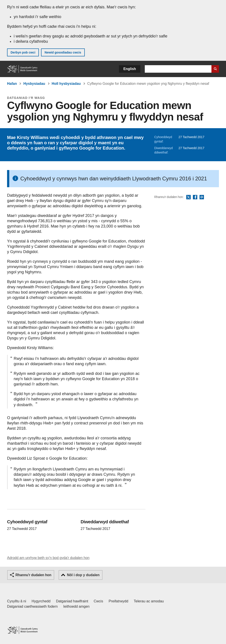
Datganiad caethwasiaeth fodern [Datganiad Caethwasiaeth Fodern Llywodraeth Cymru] (32, 606)
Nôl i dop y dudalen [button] (83, 575)
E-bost (202, 197)
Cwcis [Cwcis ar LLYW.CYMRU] (99, 601)
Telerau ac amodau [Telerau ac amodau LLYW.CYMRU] (149, 601)
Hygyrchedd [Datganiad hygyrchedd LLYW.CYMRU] (41, 601)
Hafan (12, 84)
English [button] (130, 69)
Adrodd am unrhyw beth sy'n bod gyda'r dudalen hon (48, 558)
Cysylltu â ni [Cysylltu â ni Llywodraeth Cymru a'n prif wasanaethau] (17, 601)
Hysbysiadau (34, 84)
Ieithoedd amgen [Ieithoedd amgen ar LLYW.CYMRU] (76, 606)
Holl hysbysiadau (66, 84)
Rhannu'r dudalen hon (33, 575)
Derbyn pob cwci (23, 52)
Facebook (195, 197)
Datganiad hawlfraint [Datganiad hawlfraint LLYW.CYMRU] (72, 601)
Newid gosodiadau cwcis (63, 52)
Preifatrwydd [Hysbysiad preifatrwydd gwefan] (118, 601)
